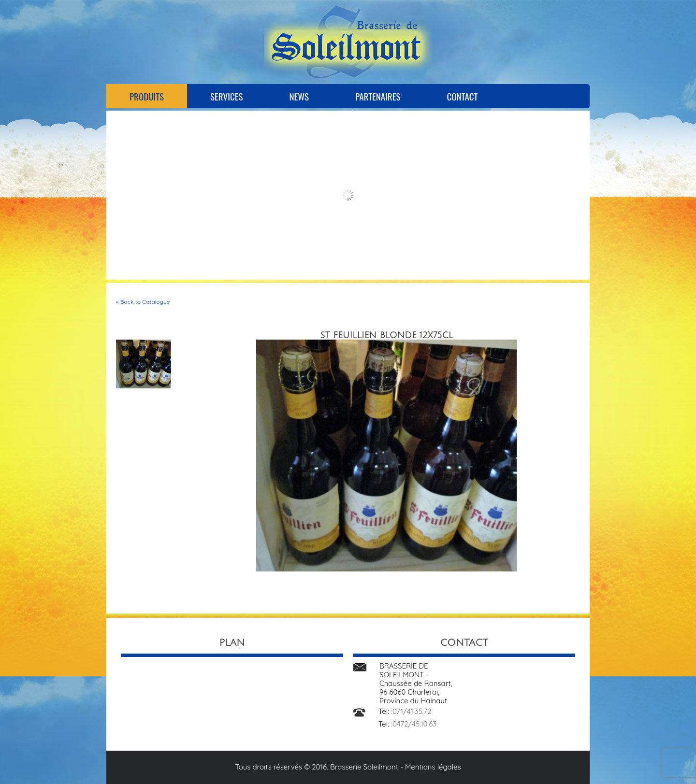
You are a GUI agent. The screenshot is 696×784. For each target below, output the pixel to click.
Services (226, 96)
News (299, 96)
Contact (462, 96)
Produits (147, 96)
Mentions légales (433, 767)
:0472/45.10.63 (414, 724)
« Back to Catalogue (143, 302)
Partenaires (378, 96)
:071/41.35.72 (411, 711)
